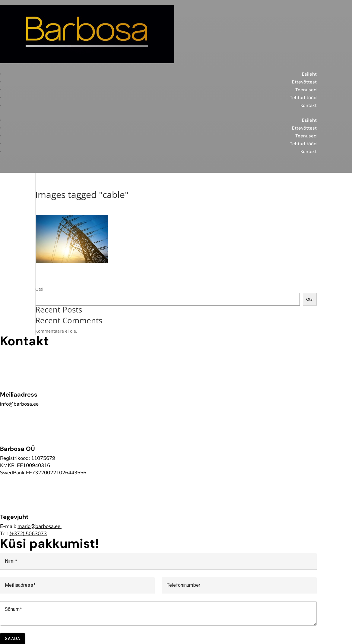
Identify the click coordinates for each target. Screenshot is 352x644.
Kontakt (309, 105)
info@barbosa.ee (19, 404)
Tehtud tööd (303, 98)
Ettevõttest (304, 82)
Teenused (306, 90)
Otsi (39, 289)
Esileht (309, 74)
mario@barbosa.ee (39, 526)
